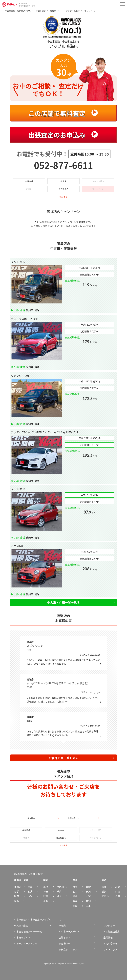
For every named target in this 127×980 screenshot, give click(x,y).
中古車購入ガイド (70, 931)
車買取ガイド (23, 937)
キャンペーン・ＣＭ (27, 943)
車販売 (62, 925)
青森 (30, 887)
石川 (88, 891)
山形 (30, 896)
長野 (88, 887)
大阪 (104, 887)
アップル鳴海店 (73, 11)
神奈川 (60, 887)
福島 (16, 901)
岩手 (16, 891)
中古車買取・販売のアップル (18, 11)
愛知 (88, 901)
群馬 (46, 896)
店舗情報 (29, 181)
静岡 (75, 901)
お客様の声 (63, 189)
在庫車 (63, 181)
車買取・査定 (21, 925)
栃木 (59, 896)
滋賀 (104, 891)
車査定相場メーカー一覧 (29, 931)
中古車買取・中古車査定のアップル (33, 920)
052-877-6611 (64, 165)
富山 (75, 891)
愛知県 (53, 11)
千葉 (59, 891)
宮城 (30, 891)
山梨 (88, 896)
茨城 (46, 901)
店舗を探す (41, 11)
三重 (88, 906)
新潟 (75, 887)
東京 (46, 887)
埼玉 (46, 891)
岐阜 (75, 906)
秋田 (16, 896)
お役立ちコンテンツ (69, 949)
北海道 (18, 887)
